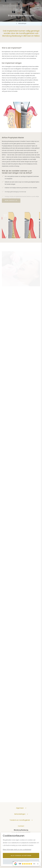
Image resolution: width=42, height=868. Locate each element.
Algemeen (20, 808)
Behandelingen (22, 23)
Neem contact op (11, 201)
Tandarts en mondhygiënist (20, 820)
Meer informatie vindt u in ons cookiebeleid (17, 850)
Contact (21, 826)
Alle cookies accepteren (21, 856)
